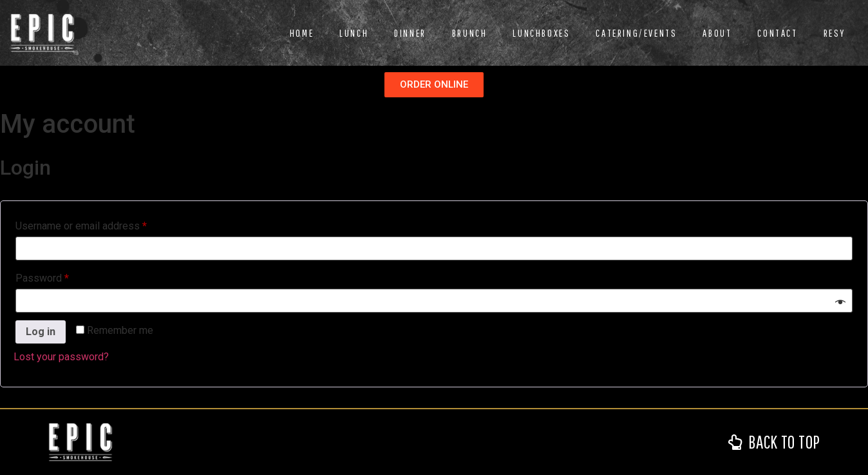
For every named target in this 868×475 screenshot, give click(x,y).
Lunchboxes (541, 33)
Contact (777, 33)
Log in (41, 332)
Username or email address (101, 224)
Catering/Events (636, 33)
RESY (835, 33)
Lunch (354, 33)
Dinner (410, 33)
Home (302, 33)
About (717, 33)
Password (62, 276)
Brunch (470, 33)
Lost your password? (61, 357)
